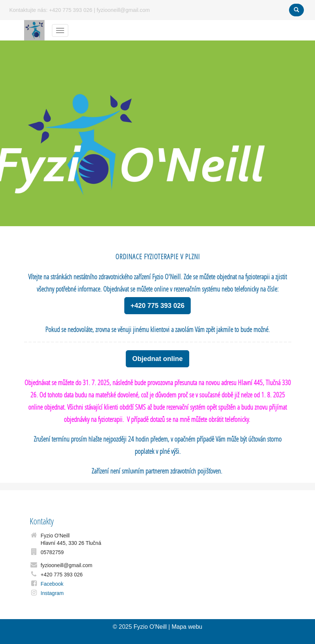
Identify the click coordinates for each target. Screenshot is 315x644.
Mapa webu (187, 627)
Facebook (52, 584)
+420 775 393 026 (158, 306)
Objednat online (157, 359)
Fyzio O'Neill (150, 627)
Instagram (52, 593)
